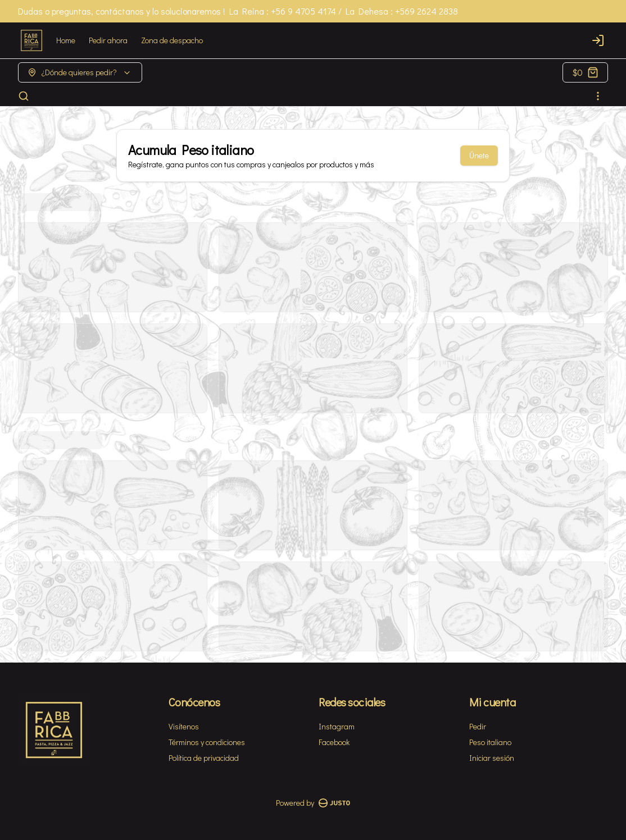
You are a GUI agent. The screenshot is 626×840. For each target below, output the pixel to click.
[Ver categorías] (598, 96)
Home (66, 40)
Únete (479, 155)
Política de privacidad (204, 758)
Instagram (337, 726)
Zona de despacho (172, 40)
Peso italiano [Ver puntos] (490, 742)
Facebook (334, 742)
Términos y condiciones (207, 742)
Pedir (478, 726)
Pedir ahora (108, 40)
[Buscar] (24, 96)
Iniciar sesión (492, 758)
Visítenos (184, 726)
